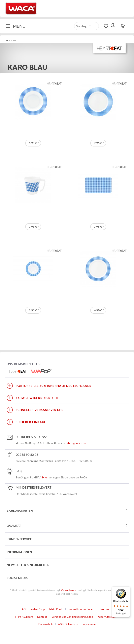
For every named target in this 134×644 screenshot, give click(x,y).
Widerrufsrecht (106, 617)
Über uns (104, 609)
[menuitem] (17, 26)
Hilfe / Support (24, 617)
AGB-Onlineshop (68, 624)
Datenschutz (46, 624)
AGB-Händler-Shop (33, 609)
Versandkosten (69, 590)
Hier (45, 477)
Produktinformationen (81, 609)
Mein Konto (56, 609)
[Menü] (128, 589)
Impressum (89, 624)
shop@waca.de (77, 443)
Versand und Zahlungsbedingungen (72, 617)
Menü (16, 26)
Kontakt (42, 617)
